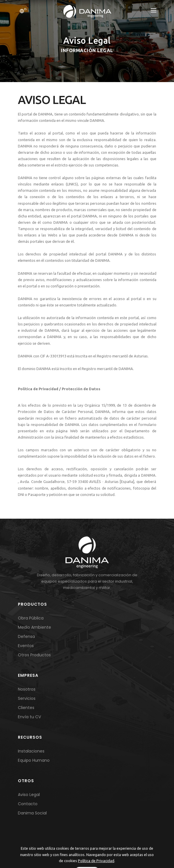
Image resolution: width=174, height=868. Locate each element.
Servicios (27, 698)
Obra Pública (31, 618)
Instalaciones (31, 751)
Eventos (26, 646)
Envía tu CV (29, 717)
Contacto (28, 804)
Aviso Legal (29, 795)
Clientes (26, 708)
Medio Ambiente (34, 627)
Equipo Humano (34, 760)
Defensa (26, 636)
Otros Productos (34, 655)
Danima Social (32, 813)
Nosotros (27, 689)
